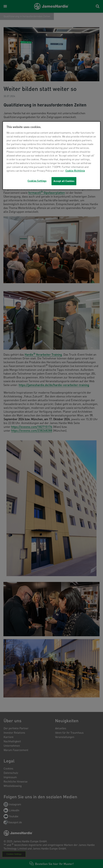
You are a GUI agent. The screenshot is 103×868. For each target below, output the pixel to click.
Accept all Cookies (64, 181)
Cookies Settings (37, 181)
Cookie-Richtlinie (75, 171)
